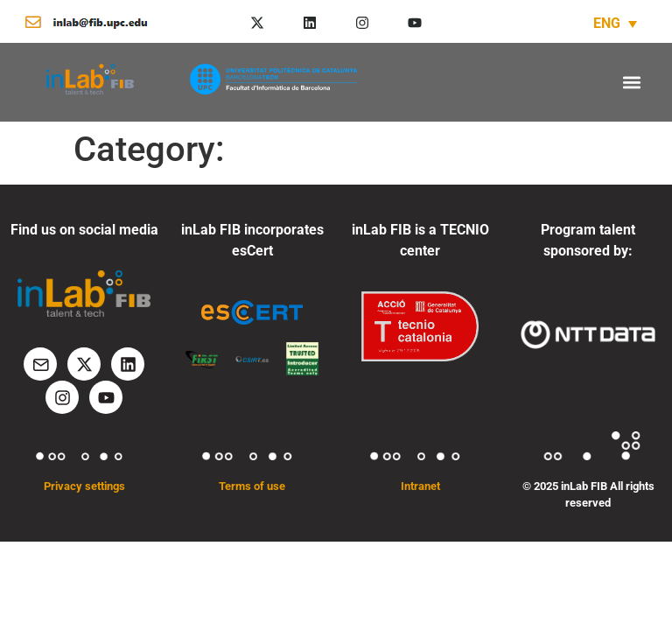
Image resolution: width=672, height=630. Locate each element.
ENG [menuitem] (607, 23)
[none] (615, 23)
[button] (631, 82)
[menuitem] (615, 23)
